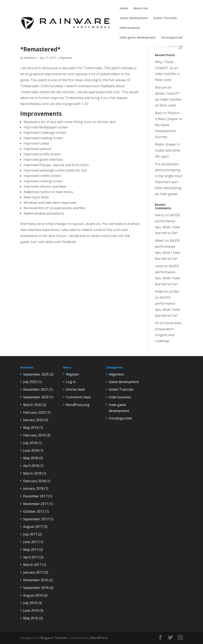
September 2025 (36, 374)
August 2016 (33, 595)
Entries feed (75, 389)
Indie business (130, 28)
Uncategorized (172, 38)
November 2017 (36, 504)
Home (124, 8)
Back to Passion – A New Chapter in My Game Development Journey (169, 125)
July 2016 (30, 603)
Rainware (30, 58)
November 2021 (36, 389)
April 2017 (31, 557)
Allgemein (66, 58)
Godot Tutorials (165, 18)
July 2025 (30, 382)
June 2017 (31, 542)
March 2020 (32, 405)
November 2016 (36, 580)
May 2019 (31, 428)
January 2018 (33, 488)
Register (73, 374)
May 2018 (31, 458)
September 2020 (36, 397)
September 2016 (36, 588)
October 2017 (34, 511)
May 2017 (31, 550)
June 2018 (31, 451)
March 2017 (32, 565)
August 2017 (33, 527)
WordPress (99, 638)
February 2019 (34, 435)
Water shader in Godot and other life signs (168, 150)
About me (141, 8)
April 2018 (31, 466)
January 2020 (33, 420)
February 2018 (34, 481)
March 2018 (32, 473)
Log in (71, 382)
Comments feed (78, 397)
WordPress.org (78, 405)
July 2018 (30, 443)
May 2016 (31, 618)
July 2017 (30, 534)
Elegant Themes (54, 638)
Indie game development (138, 38)
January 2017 (33, 572)
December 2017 (35, 496)
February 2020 (34, 412)
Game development (134, 18)
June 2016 (31, 610)
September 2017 (36, 519)
